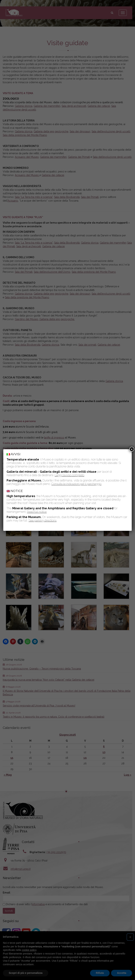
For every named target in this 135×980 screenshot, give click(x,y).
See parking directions (42, 520)
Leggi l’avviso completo (69, 475)
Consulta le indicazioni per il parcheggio (76, 484)
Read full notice (37, 512)
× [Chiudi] (132, 449)
